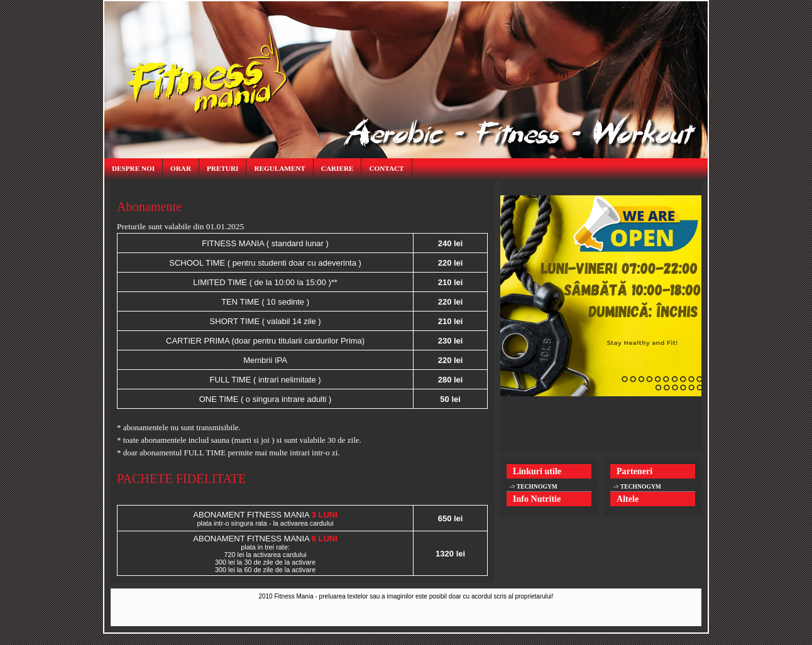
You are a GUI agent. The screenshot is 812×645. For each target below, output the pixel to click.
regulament (279, 168)
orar (181, 168)
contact (386, 168)
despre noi (133, 168)
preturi (222, 168)
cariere (337, 168)
